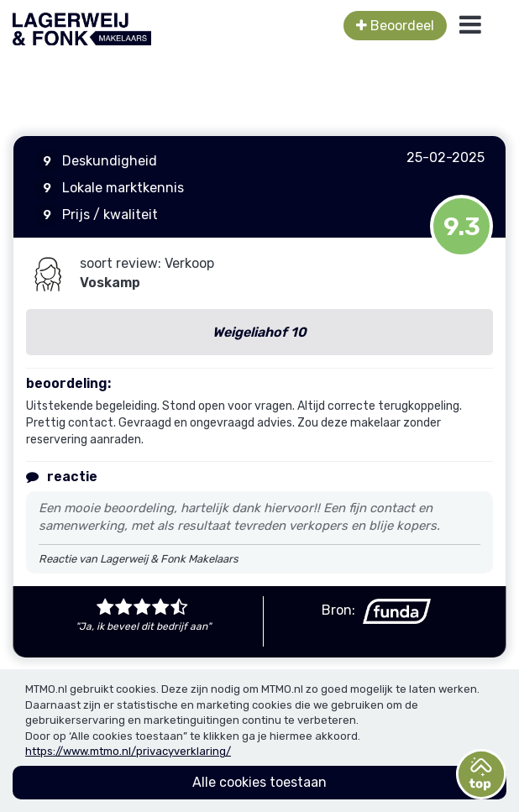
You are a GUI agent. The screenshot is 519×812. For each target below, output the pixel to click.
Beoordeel (395, 26)
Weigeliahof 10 (259, 332)
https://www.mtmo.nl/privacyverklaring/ (128, 751)
